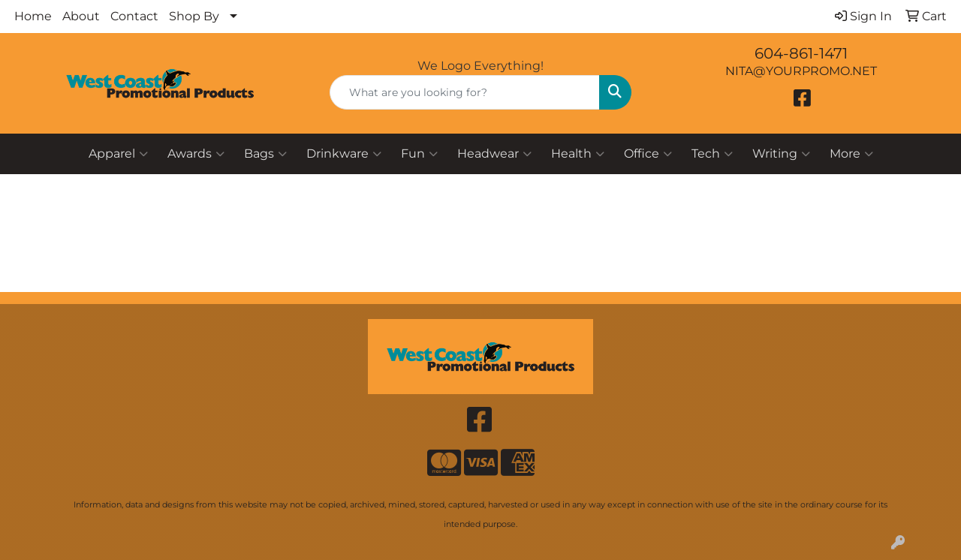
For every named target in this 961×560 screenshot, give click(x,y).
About (81, 16)
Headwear (494, 154)
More (851, 154)
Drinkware (344, 154)
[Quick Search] (465, 92)
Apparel (118, 154)
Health (578, 154)
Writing (781, 154)
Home (33, 16)
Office (648, 154)
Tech (712, 154)
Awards (196, 154)
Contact (134, 16)
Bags (265, 154)
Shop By (194, 16)
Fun (419, 154)
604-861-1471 (801, 53)
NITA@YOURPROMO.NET (801, 71)
